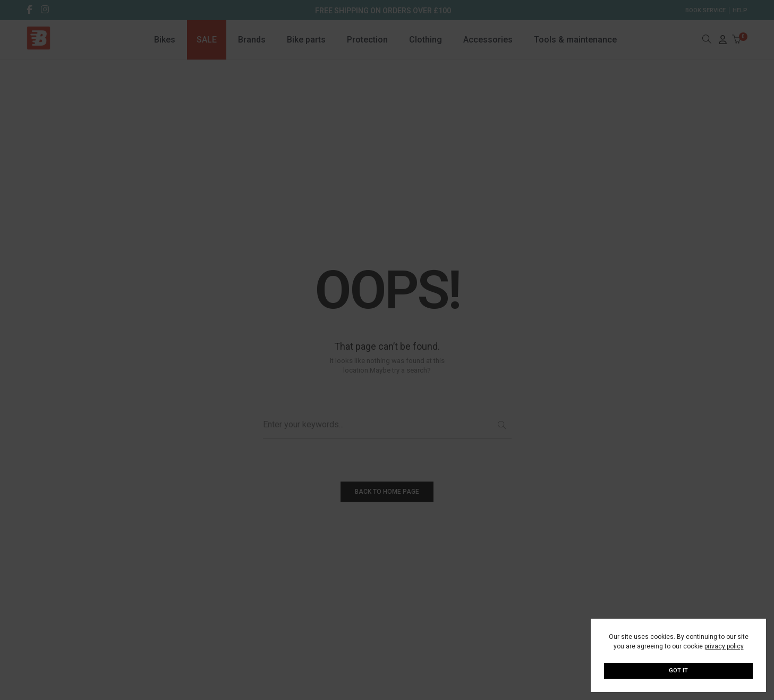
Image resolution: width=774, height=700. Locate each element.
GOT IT (678, 671)
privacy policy (724, 646)
